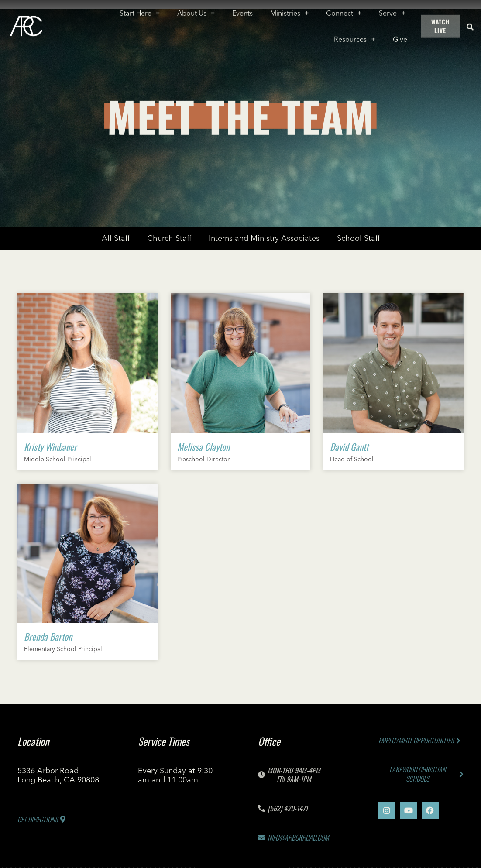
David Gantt (349, 447)
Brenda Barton (48, 636)
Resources (354, 36)
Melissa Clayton (203, 447)
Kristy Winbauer (50, 447)
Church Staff (169, 238)
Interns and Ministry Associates (264, 238)
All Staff (116, 238)
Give (400, 36)
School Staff (358, 238)
